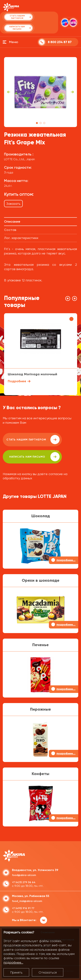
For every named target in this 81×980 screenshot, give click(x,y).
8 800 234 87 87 (60, 42)
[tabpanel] (41, 92)
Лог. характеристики (21, 238)
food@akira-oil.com (24, 875)
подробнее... (13, 962)
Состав (10, 230)
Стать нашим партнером (33, 440)
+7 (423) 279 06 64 (24, 882)
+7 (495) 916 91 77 (23, 908)
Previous (9, 92)
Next (72, 92)
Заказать (13, 204)
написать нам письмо (34, 457)
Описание (12, 222)
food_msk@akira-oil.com (27, 901)
